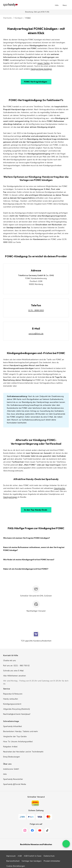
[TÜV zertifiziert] (36, 634)
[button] (57, 5)
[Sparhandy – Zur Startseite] (10, 5)
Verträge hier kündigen (31, 861)
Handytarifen (60, 488)
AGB (20, 856)
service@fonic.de (36, 334)
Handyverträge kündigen (41, 69)
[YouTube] (40, 830)
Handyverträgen (10, 497)
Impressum (11, 856)
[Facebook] (32, 830)
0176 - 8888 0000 (36, 310)
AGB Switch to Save (33, 856)
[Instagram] (25, 830)
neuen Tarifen (44, 63)
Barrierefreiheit (13, 861)
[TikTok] (47, 830)
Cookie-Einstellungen (16, 866)
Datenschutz (49, 856)
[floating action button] (66, 850)
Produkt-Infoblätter (52, 861)
